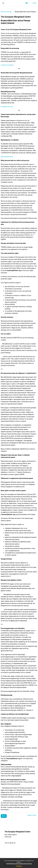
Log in (34, 3)
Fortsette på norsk (7, 107)
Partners (27, 840)
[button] (28, 3)
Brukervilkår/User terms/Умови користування (19, 864)
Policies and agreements (7, 12)
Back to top (32, 815)
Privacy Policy (13, 856)
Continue (19, 866)
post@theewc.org (10, 841)
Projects (27, 844)
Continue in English (7, 65)
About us (28, 847)
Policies (6, 829)
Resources (28, 842)
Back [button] (4, 816)
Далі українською (7, 157)
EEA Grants (12, 854)
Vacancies (12, 851)
